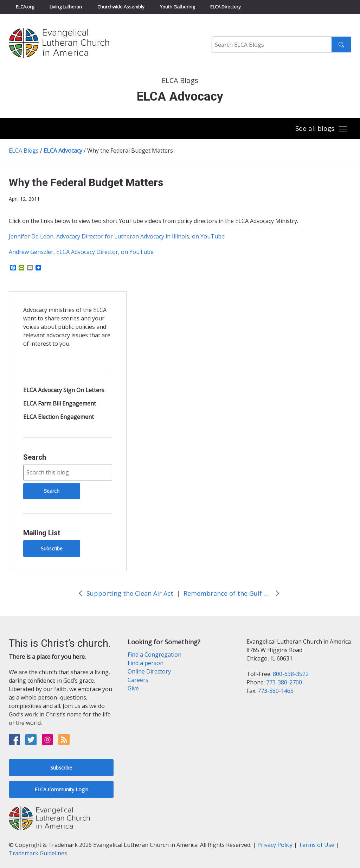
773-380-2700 (284, 682)
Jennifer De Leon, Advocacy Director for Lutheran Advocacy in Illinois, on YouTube (117, 236)
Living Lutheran (66, 7)
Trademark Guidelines (38, 853)
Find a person (146, 663)
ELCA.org (25, 7)
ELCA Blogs (24, 151)
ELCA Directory (226, 7)
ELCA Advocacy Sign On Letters (64, 390)
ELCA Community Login (61, 789)
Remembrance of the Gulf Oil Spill (227, 593)
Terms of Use (316, 845)
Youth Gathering (177, 7)
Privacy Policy (275, 845)
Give (133, 688)
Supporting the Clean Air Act (130, 593)
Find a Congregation (155, 655)
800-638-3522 (291, 674)
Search (35, 457)
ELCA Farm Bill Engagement (60, 403)
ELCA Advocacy (63, 151)
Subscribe (52, 548)
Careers (138, 680)
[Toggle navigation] (321, 129)
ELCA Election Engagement (59, 417)
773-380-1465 (276, 691)
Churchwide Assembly (121, 7)
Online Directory (149, 671)
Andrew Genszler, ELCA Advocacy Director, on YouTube (81, 252)
